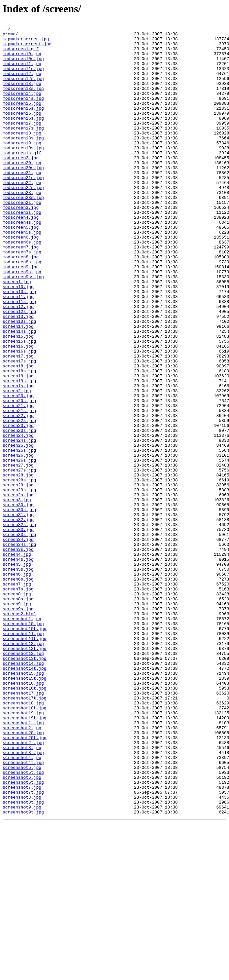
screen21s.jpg (19, 488)
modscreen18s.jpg (23, 161)
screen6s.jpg (18, 690)
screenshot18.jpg (23, 839)
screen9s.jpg (18, 726)
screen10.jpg (18, 339)
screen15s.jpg (19, 404)
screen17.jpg (18, 422)
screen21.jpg (18, 482)
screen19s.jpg (19, 452)
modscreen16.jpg (22, 131)
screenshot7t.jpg (23, 946)
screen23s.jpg (19, 511)
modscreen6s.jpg (22, 285)
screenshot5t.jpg (23, 922)
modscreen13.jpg (22, 95)
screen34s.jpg (19, 648)
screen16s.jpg (19, 416)
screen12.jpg (18, 363)
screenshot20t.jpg (25, 880)
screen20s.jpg (19, 476)
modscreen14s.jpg (23, 113)
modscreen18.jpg (22, 155)
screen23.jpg (18, 506)
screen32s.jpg (19, 624)
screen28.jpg (18, 565)
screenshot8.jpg (22, 952)
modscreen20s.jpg (23, 196)
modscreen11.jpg (22, 71)
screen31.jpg (18, 613)
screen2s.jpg (18, 589)
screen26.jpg (18, 541)
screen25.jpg (18, 529)
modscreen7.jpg (21, 291)
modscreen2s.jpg (22, 238)
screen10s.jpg (19, 345)
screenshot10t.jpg (25, 749)
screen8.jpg (17, 708)
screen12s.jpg (19, 369)
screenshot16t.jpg (25, 821)
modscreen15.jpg (22, 119)
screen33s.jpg (19, 636)
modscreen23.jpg (22, 226)
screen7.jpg (17, 696)
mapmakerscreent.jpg (27, 48)
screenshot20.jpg (23, 874)
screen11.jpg (18, 351)
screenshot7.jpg (22, 940)
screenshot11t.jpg (25, 761)
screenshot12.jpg (23, 767)
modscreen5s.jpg (22, 274)
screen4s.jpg (18, 666)
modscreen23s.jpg (23, 232)
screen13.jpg (18, 375)
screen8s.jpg (18, 714)
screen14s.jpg (19, 393)
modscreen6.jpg (21, 280)
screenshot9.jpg (22, 963)
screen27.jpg (18, 553)
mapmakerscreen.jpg (26, 42)
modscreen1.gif (21, 54)
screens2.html (19, 732)
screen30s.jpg (19, 607)
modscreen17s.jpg (23, 149)
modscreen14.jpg (22, 107)
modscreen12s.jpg (23, 89)
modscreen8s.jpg (22, 309)
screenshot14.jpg (23, 791)
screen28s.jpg (19, 571)
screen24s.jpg (19, 523)
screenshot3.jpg (22, 892)
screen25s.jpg (19, 535)
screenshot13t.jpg (25, 785)
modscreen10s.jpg (23, 65)
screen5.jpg (17, 672)
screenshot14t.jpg (25, 797)
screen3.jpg (17, 595)
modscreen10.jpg (22, 59)
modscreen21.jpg (22, 202)
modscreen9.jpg (21, 315)
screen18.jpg (18, 434)
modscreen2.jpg (21, 184)
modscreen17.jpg (22, 143)
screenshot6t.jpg (23, 934)
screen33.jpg (18, 630)
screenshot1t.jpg (23, 862)
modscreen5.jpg (21, 268)
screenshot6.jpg (22, 928)
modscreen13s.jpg (23, 101)
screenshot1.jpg (22, 737)
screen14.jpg (18, 387)
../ (6, 30)
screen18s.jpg (19, 440)
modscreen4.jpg (21, 256)
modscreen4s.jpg (22, 262)
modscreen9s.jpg (22, 321)
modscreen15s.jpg (23, 125)
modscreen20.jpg (22, 190)
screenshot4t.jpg (23, 910)
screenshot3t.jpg (23, 898)
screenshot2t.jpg (23, 886)
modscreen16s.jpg (23, 137)
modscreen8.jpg (21, 303)
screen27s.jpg (19, 559)
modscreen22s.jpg (23, 220)
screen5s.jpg (18, 678)
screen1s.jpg (18, 458)
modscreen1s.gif (22, 178)
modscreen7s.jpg (22, 297)
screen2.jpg (17, 464)
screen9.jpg (17, 720)
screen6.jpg (17, 684)
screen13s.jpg (19, 381)
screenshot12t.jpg (25, 773)
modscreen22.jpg (22, 214)
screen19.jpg (18, 446)
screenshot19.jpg (23, 850)
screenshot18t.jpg (25, 845)
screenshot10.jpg (23, 743)
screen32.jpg (18, 619)
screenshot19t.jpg (25, 856)
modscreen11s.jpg (23, 77)
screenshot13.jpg (23, 779)
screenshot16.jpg (23, 815)
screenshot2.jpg (22, 868)
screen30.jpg (18, 601)
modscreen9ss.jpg (23, 327)
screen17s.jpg (19, 428)
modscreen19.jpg (22, 167)
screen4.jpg (17, 660)
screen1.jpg (17, 333)
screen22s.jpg (19, 500)
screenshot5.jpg (22, 916)
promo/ (10, 36)
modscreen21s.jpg (23, 208)
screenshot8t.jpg (23, 958)
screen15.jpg (18, 398)
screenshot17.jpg (23, 827)
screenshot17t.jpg (25, 833)
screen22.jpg (18, 494)
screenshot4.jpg (22, 904)
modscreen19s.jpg (23, 172)
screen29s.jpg (19, 583)
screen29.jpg (18, 577)
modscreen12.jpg (22, 83)
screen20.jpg (18, 470)
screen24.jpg (18, 517)
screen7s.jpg (18, 702)
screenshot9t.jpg (23, 969)
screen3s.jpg (18, 654)
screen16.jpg (18, 410)
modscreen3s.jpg (22, 250)
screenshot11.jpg (23, 755)
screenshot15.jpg (23, 803)
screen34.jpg (18, 642)
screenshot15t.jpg (25, 809)
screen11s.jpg (19, 357)
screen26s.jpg (19, 547)
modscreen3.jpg (21, 244)
